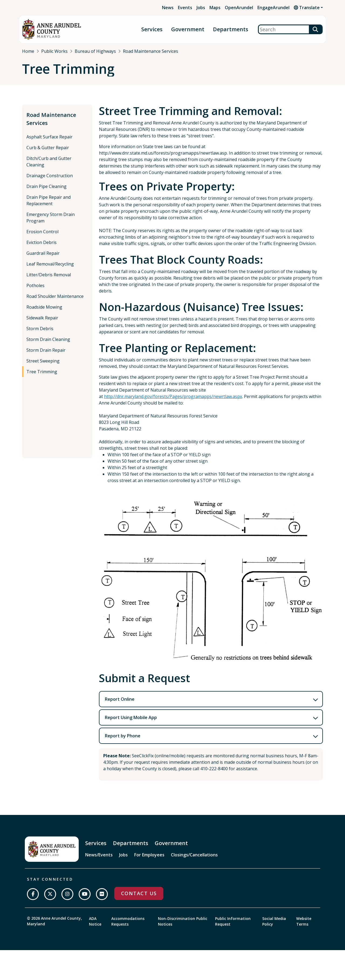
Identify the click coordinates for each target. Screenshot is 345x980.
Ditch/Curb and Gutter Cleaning (49, 166)
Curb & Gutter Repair (48, 152)
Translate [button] (307, 8)
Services (152, 29)
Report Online (120, 704)
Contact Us (139, 898)
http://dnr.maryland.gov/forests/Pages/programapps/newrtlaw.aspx (173, 401)
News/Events (99, 859)
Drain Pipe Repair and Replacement (49, 205)
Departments (231, 29)
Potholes (35, 290)
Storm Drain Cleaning (48, 344)
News (168, 8)
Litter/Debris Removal (49, 279)
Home (28, 51)
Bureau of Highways (95, 51)
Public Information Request (233, 926)
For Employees (149, 859)
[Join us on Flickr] (102, 898)
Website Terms (304, 926)
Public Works (54, 51)
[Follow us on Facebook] (33, 898)
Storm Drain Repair (46, 355)
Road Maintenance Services (151, 51)
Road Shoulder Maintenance (55, 301)
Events (185, 8)
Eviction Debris (42, 247)
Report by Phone (123, 740)
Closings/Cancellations (194, 859)
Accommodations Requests (128, 926)
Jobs (201, 8)
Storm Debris (40, 333)
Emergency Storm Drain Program (51, 222)
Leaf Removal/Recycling (50, 268)
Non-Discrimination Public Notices (183, 926)
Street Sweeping (43, 365)
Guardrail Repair (43, 258)
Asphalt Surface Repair (49, 141)
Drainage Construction (50, 180)
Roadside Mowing (44, 312)
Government (188, 29)
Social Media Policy (274, 926)
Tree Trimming (42, 376)
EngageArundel (273, 8)
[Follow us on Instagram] (67, 898)
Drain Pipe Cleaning (46, 191)
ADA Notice (95, 926)
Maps (215, 8)
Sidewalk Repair (42, 322)
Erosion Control (42, 236)
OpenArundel (239, 8)
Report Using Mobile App (131, 722)
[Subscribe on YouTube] (85, 898)
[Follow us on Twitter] (50, 898)
